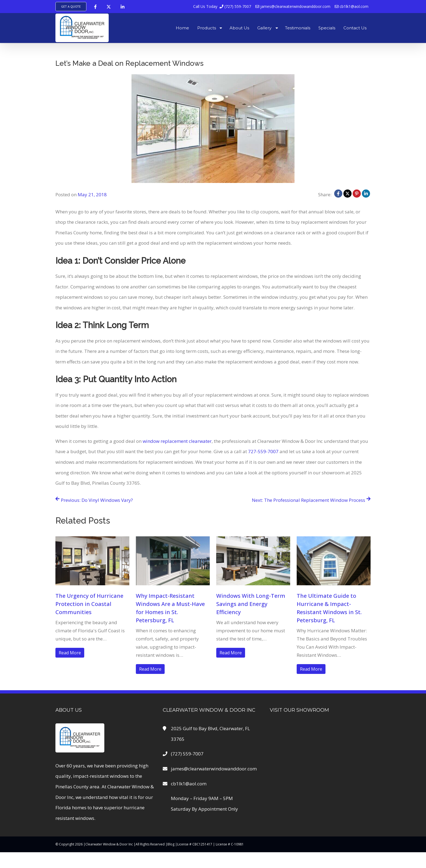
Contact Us (355, 28)
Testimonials (298, 28)
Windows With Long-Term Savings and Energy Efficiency (251, 604)
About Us (239, 28)
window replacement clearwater (177, 441)
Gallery (264, 28)
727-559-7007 (263, 451)
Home (182, 28)
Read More (70, 653)
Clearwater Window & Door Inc (109, 844)
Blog (171, 844)
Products (207, 28)
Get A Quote (71, 6)
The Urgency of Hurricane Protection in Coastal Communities (89, 604)
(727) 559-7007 (222, 6)
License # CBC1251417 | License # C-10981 (210, 844)
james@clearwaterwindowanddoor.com (293, 6)
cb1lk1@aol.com (352, 6)
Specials (327, 28)
